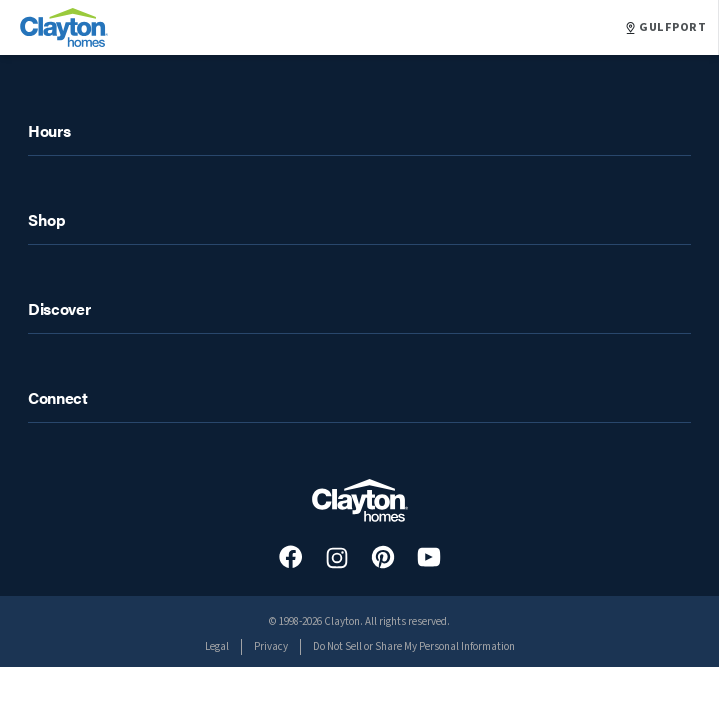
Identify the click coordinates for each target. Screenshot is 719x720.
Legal (217, 646)
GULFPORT (666, 28)
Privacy (271, 646)
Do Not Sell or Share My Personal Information (414, 646)
